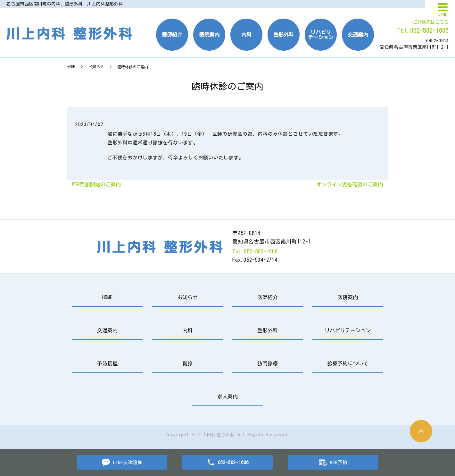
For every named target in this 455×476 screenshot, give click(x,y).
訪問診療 (268, 363)
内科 (246, 35)
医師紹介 (172, 35)
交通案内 (358, 35)
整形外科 (284, 35)
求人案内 (227, 396)
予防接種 (107, 363)
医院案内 (209, 35)
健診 (187, 363)
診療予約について (348, 363)
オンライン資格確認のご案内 (350, 184)
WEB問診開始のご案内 (96, 184)
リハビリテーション (321, 35)
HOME (71, 67)
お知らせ (96, 67)
